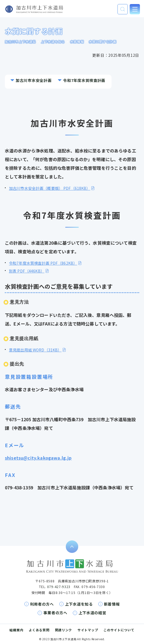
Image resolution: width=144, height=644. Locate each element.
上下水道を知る (79, 604)
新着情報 (112, 604)
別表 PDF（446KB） (27, 271)
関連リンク (64, 630)
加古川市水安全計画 (34, 80)
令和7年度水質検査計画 (84, 80)
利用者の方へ (42, 604)
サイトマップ (88, 630)
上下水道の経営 (92, 613)
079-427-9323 (59, 587)
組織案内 (16, 630)
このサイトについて (119, 630)
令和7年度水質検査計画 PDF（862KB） (43, 263)
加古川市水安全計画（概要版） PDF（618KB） (50, 188)
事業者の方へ (55, 613)
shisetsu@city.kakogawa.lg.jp (38, 458)
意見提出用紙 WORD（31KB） (35, 350)
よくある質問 (39, 630)
